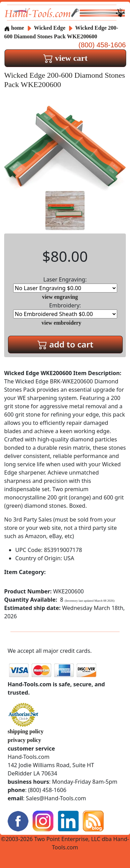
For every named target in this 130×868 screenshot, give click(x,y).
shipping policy (26, 731)
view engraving (60, 297)
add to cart (66, 344)
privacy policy (24, 740)
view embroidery (62, 323)
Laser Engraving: (65, 284)
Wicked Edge (50, 28)
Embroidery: (65, 310)
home (14, 28)
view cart (66, 58)
